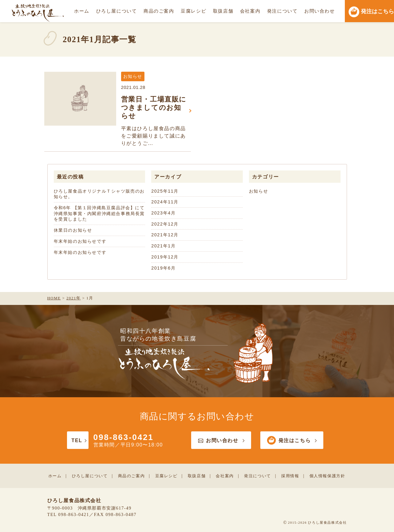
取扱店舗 (223, 11)
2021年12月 (165, 235)
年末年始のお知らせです (80, 241)
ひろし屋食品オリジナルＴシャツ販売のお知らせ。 (99, 194)
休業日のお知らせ (73, 230)
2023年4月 (163, 213)
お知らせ (258, 191)
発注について (282, 11)
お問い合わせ (320, 11)
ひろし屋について (117, 11)
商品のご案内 (159, 11)
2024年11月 (165, 202)
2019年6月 (163, 268)
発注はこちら (292, 440)
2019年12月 (165, 257)
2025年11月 (165, 191)
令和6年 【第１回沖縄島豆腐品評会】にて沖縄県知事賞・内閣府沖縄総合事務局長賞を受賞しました (99, 213)
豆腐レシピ (193, 11)
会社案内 (250, 11)
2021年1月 (163, 246)
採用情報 (290, 476)
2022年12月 (165, 224)
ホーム (82, 11)
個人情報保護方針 (327, 476)
